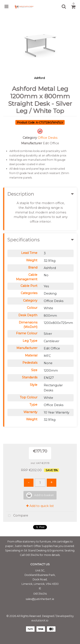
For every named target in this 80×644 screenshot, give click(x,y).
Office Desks (48, 138)
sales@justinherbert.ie (40, 599)
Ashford (39, 78)
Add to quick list (40, 506)
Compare (17, 516)
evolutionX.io (40, 620)
